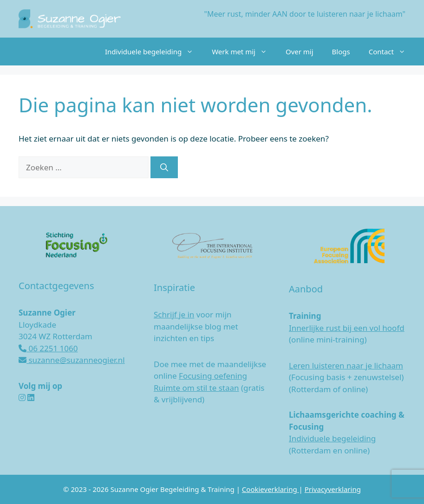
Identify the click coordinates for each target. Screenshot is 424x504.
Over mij (300, 52)
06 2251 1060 (48, 348)
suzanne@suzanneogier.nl (72, 360)
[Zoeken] (164, 168)
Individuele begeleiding (154, 52)
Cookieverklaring (271, 489)
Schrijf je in (174, 314)
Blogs (341, 52)
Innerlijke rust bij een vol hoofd (347, 328)
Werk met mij (244, 52)
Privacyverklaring (333, 489)
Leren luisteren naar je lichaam (346, 365)
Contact (392, 52)
